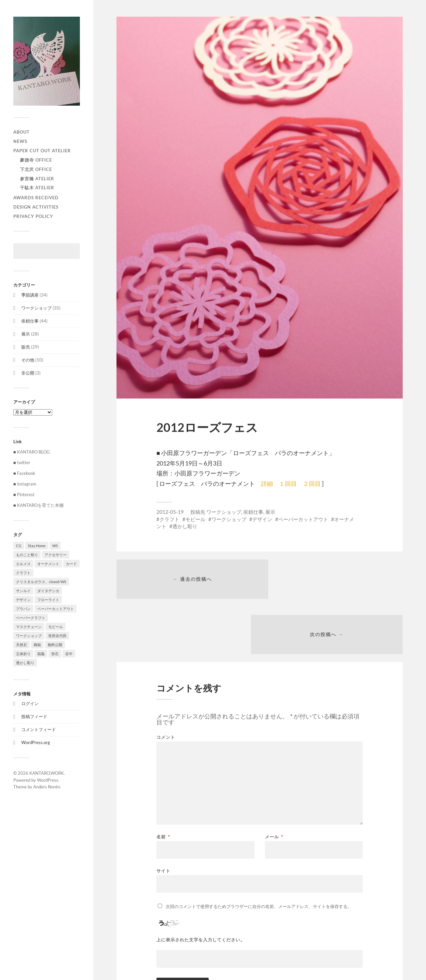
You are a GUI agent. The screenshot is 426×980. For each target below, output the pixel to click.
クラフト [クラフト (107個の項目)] (23, 573)
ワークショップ (36, 308)
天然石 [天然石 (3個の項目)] (21, 645)
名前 (163, 784)
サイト (163, 817)
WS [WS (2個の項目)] (55, 546)
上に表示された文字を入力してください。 (201, 887)
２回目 (312, 484)
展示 (26, 334)
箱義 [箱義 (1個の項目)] (41, 654)
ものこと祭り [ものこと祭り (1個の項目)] (27, 555)
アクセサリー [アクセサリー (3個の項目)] (56, 555)
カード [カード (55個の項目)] (71, 564)
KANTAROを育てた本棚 (40, 505)
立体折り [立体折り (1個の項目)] (23, 654)
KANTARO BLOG (33, 452)
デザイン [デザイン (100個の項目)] (23, 600)
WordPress (48, 780)
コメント (166, 684)
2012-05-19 (170, 512)
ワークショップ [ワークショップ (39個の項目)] (29, 636)
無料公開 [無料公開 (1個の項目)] (55, 645)
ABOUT (21, 132)
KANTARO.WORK (47, 773)
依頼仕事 (30, 321)
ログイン (30, 703)
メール (274, 784)
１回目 (288, 484)
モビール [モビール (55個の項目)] (56, 627)
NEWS (20, 141)
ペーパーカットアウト (303, 519)
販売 (26, 347)
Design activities (36, 207)
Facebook (26, 473)
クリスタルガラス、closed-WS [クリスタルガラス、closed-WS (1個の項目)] (41, 582)
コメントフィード (39, 729)
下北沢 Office (36, 169)
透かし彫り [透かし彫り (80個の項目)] (25, 663)
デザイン (262, 519)
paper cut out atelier (42, 151)
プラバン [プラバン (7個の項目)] (23, 609)
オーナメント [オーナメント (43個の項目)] (48, 564)
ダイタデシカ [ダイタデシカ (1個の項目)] (48, 591)
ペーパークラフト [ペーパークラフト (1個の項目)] (31, 618)
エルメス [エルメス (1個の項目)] (23, 564)
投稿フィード (34, 716)
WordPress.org (36, 742)
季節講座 (30, 295)
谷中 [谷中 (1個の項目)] (69, 654)
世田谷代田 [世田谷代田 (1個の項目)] (57, 636)
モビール (195, 519)
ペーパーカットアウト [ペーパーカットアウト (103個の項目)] (56, 609)
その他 (28, 360)
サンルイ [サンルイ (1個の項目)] (23, 591)
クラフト (169, 519)
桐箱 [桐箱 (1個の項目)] (37, 645)
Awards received (36, 198)
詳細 (267, 484)
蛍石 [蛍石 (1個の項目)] (55, 654)
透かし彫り (185, 526)
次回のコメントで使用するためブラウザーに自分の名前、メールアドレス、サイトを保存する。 (259, 853)
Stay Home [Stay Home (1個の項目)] (37, 546)
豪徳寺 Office (36, 160)
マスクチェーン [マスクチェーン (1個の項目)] (29, 627)
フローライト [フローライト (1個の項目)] (48, 600)
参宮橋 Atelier (37, 179)
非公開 (28, 373)
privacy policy (33, 216)
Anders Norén (47, 787)
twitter (24, 463)
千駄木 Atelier (37, 188)
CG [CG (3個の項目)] (19, 546)
